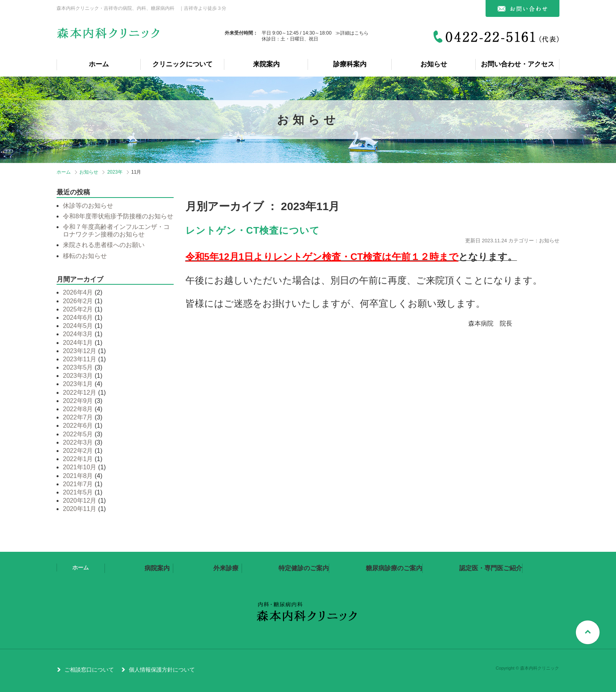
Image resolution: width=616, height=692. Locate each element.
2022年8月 (78, 409)
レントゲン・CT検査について (253, 230)
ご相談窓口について (89, 670)
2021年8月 (78, 476)
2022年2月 (78, 451)
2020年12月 (80, 501)
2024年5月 (78, 326)
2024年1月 (78, 343)
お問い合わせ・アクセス (518, 64)
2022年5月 (78, 434)
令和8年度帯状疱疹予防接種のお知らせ (118, 216)
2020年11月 (80, 509)
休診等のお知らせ (88, 206)
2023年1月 (78, 384)
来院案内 (266, 64)
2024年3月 (78, 334)
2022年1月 (78, 459)
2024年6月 (78, 318)
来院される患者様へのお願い (104, 245)
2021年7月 (78, 484)
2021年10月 (80, 467)
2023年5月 (78, 367)
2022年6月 (78, 426)
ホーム (99, 64)
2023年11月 (80, 359)
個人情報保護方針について (162, 670)
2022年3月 (78, 442)
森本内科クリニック (109, 36)
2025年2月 (78, 309)
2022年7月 (78, 417)
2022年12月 (80, 393)
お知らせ (434, 64)
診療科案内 (350, 64)
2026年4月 (78, 292)
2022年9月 (78, 401)
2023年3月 (78, 376)
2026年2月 (78, 301)
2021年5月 (78, 492)
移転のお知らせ (85, 256)
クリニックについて (182, 64)
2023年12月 (80, 351)
